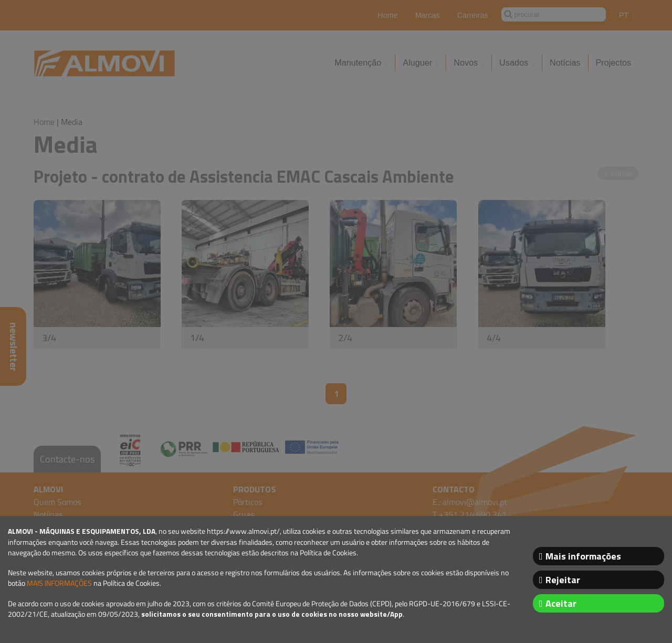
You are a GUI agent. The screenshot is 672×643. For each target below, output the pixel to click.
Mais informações (583, 556)
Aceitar (561, 603)
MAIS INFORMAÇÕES (59, 583)
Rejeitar (563, 580)
